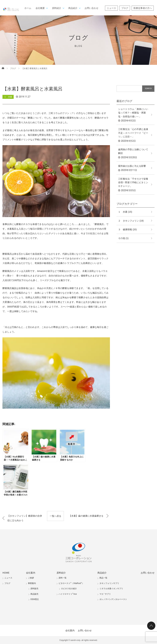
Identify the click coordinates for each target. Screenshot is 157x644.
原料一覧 (63, 578)
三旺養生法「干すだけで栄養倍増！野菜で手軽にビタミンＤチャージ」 (133, 183)
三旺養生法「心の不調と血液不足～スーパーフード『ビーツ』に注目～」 (133, 133)
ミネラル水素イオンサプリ (111, 589)
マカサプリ (105, 594)
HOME (6, 573)
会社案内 (31, 573)
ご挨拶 (31, 578)
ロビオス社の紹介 (69, 589)
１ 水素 (8, 97)
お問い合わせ (92, 8)
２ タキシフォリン (129, 221)
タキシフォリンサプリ (109, 583)
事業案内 (32, 583)
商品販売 (34, 594)
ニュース (111, 8)
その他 (122, 238)
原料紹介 (57, 8)
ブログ (125, 8)
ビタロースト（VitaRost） (71, 583)
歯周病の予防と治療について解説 (133, 151)
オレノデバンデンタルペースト (113, 599)
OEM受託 (35, 599)
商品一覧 (103, 578)
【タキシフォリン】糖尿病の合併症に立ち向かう (25, 518)
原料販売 (34, 589)
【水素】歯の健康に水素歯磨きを (86, 516)
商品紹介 (73, 8)
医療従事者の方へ (143, 8)
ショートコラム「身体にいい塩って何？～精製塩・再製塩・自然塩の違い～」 (133, 113)
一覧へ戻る (55, 516)
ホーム (28, 8)
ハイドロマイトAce (68, 594)
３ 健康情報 (125, 229)
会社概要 (40, 8)
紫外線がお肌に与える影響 (132, 166)
